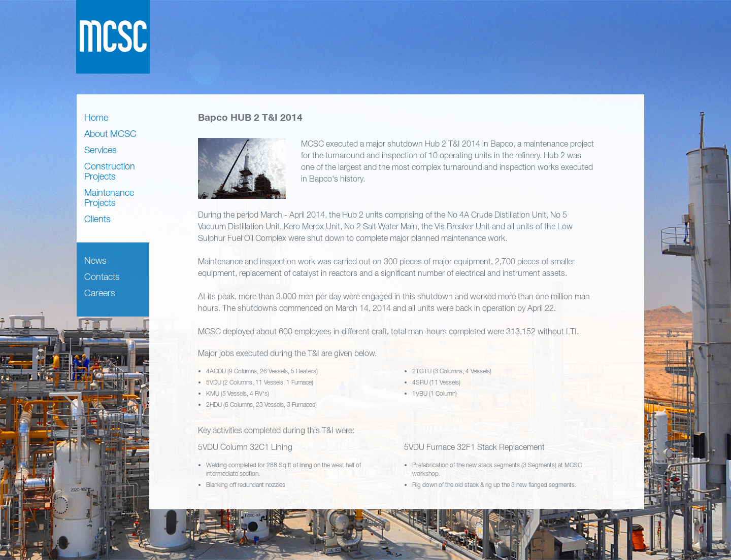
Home (96, 117)
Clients (97, 219)
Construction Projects (110, 171)
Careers (100, 293)
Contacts (102, 277)
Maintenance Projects (109, 198)
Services (101, 150)
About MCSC (110, 134)
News (95, 260)
